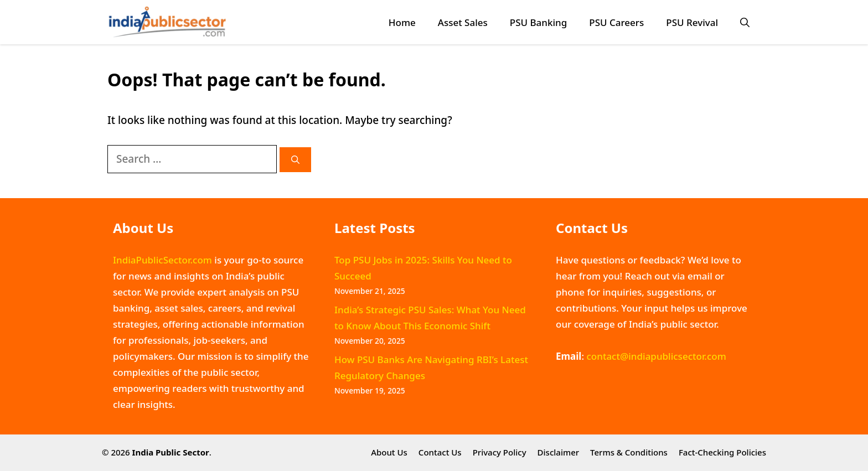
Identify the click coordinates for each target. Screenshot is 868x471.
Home (402, 22)
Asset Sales (463, 22)
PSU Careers (616, 22)
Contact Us (440, 452)
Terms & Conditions (629, 452)
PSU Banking (538, 22)
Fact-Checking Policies (722, 452)
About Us (389, 452)
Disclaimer (559, 452)
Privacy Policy (500, 452)
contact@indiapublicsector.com (656, 356)
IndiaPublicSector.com (162, 260)
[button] (745, 22)
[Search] (295, 160)
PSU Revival (692, 22)
